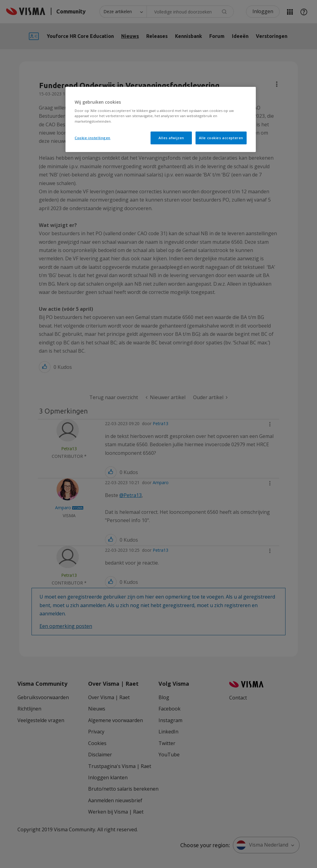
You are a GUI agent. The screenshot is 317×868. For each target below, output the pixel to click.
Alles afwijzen (171, 138)
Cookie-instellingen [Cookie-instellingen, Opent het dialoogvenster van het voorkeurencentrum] (93, 138)
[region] (161, 119)
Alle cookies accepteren (221, 138)
